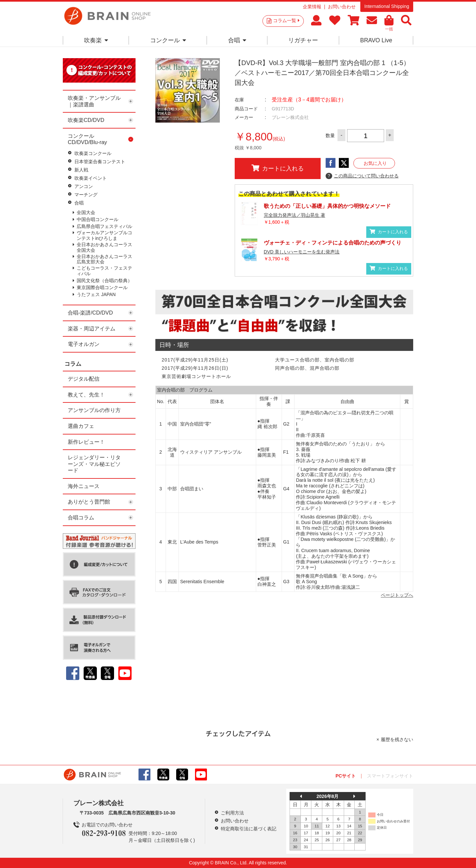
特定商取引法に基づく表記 (249, 829)
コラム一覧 (286, 20)
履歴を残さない (397, 739)
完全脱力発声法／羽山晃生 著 (295, 215)
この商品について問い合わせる (362, 176)
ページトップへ (397, 595)
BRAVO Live (376, 40)
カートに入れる (278, 168)
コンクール (168, 40)
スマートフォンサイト (390, 776)
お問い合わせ (342, 7)
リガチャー (303, 40)
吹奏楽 (96, 40)
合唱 (237, 40)
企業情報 (312, 7)
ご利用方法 (232, 813)
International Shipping (387, 6)
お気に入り (375, 163)
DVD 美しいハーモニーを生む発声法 (302, 252)
